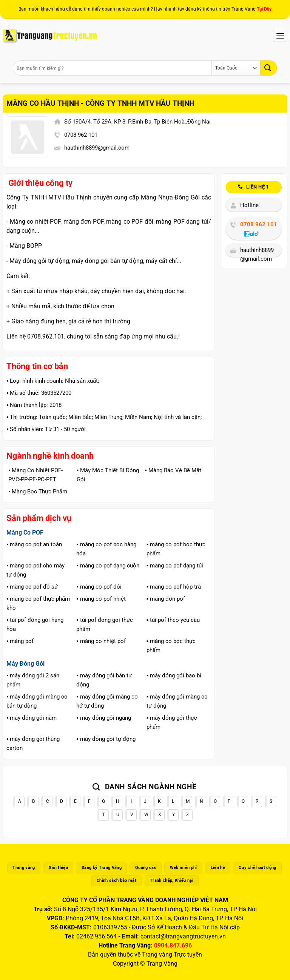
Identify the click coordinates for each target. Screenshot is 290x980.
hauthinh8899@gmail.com (97, 148)
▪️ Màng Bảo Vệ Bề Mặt (173, 470)
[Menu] (280, 36)
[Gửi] (269, 68)
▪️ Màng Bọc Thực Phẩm (38, 492)
